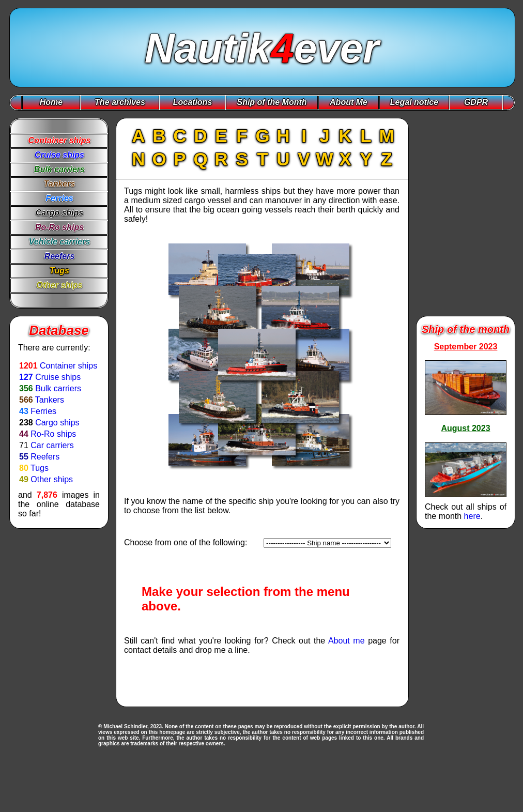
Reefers (45, 457)
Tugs (40, 468)
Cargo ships (57, 423)
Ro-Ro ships (53, 434)
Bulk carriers (58, 388)
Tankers (50, 400)
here (472, 516)
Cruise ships (58, 377)
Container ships (68, 366)
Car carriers (52, 445)
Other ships (52, 479)
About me (347, 641)
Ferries (43, 411)
